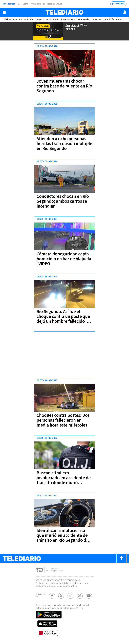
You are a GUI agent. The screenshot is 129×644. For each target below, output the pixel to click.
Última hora (10, 20)
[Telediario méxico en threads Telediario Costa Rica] (80, 596)
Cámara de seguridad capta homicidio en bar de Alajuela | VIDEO (64, 259)
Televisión (109, 20)
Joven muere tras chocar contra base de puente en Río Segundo (64, 86)
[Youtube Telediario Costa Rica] (89, 596)
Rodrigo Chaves (55, 4)
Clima (26, 4)
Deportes (96, 20)
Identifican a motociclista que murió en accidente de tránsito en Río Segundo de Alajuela (63, 538)
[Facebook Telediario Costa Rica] (52, 596)
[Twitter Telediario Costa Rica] (61, 596)
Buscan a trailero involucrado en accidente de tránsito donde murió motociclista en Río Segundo (64, 480)
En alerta (54, 20)
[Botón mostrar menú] (4, 12)
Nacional (24, 20)
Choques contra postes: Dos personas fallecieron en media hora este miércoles (63, 420)
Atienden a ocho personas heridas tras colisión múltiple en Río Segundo (64, 144)
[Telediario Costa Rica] (64, 12)
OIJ (19, 4)
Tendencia (83, 20)
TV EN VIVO (119, 4)
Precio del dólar (38, 4)
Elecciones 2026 (39, 20)
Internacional (69, 20)
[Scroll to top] (121, 558)
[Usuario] (125, 12)
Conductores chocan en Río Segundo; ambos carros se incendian (63, 201)
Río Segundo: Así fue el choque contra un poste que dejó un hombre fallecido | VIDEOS (63, 319)
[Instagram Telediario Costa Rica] (70, 596)
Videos (120, 20)
